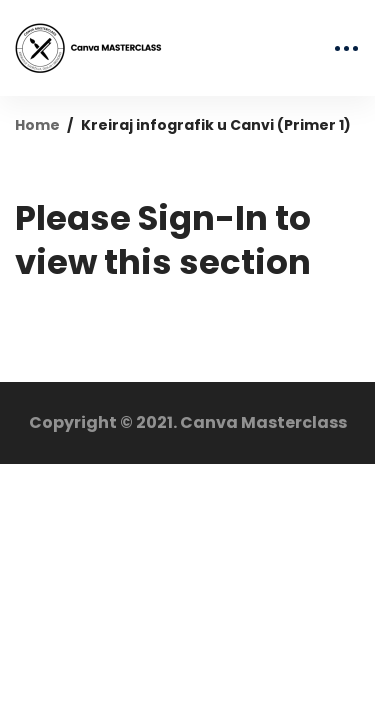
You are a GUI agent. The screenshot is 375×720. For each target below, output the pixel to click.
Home (37, 125)
